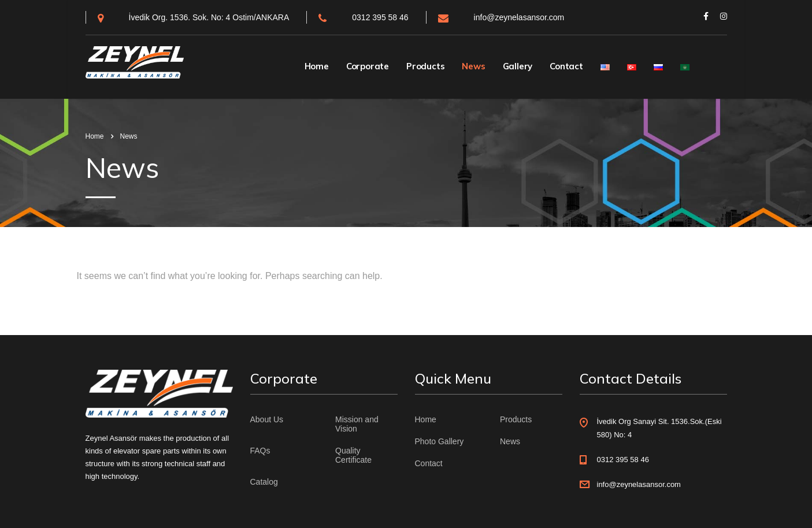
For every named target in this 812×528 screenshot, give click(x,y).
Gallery (518, 66)
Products (425, 66)
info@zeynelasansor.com (519, 17)
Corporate (368, 66)
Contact (566, 66)
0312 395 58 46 (380, 17)
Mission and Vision (357, 424)
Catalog (264, 482)
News (473, 66)
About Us (267, 419)
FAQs (260, 451)
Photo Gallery (440, 441)
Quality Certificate (353, 455)
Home (317, 66)
